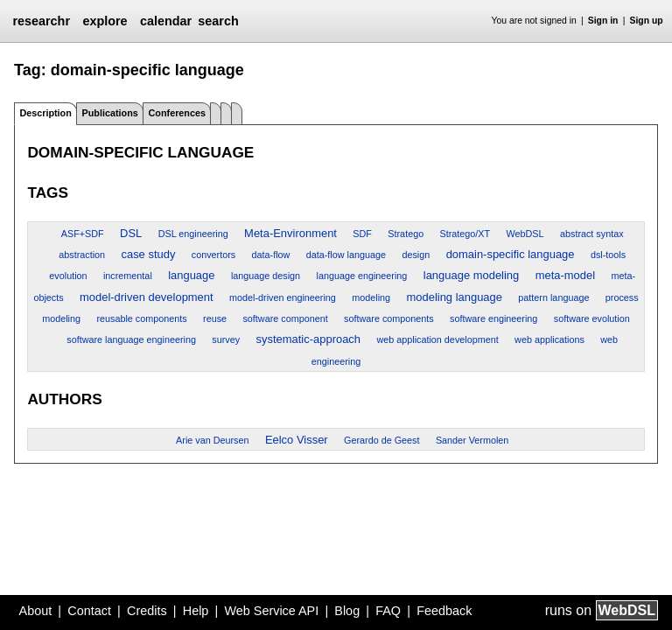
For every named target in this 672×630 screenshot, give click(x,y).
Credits (147, 611)
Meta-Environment (290, 233)
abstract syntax (592, 234)
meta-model (565, 275)
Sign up (647, 21)
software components (389, 318)
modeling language (454, 297)
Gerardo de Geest (381, 440)
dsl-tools (608, 255)
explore (105, 21)
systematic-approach (309, 339)
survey (226, 339)
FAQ (388, 611)
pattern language (553, 297)
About (36, 611)
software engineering (493, 318)
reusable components (141, 318)
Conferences (177, 113)
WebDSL (525, 234)
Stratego (406, 234)
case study (148, 254)
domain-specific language (511, 254)
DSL (131, 233)
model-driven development (147, 297)
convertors (213, 255)
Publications (110, 113)
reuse (215, 318)
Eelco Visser (297, 440)
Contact (89, 611)
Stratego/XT (465, 234)
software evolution (592, 318)
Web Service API (271, 611)
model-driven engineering (283, 297)
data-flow (271, 255)
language (191, 275)
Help (196, 611)
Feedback (444, 611)
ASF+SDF (83, 234)
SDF (362, 234)
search (218, 21)
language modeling (471, 275)
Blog (347, 611)
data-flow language (346, 255)
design (416, 255)
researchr (41, 21)
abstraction (82, 255)
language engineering (362, 276)
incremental (128, 276)
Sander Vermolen (472, 440)
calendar (166, 21)
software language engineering (131, 339)
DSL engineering (193, 234)
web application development (437, 339)
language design (266, 276)
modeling (371, 297)
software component (285, 318)
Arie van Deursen (212, 440)
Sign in (603, 21)
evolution (68, 276)
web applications (549, 339)
